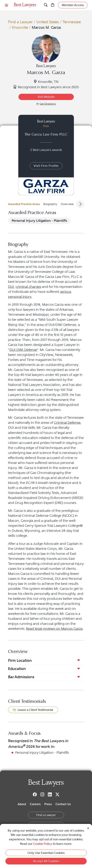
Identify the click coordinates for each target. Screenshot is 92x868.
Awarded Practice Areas (24, 204)
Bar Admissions (21, 677)
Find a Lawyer (20, 22)
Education (17, 669)
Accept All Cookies (46, 861)
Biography (50, 204)
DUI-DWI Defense (23, 350)
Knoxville (20, 27)
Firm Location (20, 660)
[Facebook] (35, 794)
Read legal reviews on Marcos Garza (54, 629)
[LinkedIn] (50, 794)
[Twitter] (57, 794)
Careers (35, 804)
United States (48, 22)
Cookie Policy (43, 844)
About (22, 804)
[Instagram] (42, 794)
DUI (11, 287)
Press (48, 804)
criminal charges (28, 287)
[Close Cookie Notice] (88, 828)
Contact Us (63, 804)
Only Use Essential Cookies (46, 853)
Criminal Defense (67, 423)
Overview (67, 204)
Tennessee (72, 22)
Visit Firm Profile (46, 166)
